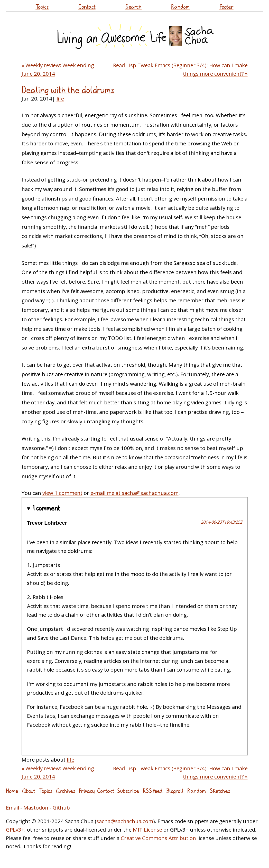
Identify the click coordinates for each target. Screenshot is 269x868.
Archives (66, 791)
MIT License (147, 830)
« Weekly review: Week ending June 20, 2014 (58, 69)
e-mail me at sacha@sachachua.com (134, 493)
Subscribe (128, 791)
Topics (42, 7)
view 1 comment (62, 493)
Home (12, 791)
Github (61, 807)
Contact (87, 7)
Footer (226, 7)
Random (180, 7)
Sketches (220, 791)
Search (133, 7)
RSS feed (153, 791)
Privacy (87, 791)
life (60, 98)
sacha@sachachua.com (125, 821)
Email (12, 807)
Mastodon (36, 807)
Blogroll (175, 791)
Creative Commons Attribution (158, 838)
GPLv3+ (15, 830)
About (29, 791)
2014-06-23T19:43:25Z (221, 522)
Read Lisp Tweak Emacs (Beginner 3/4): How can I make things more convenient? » (180, 69)
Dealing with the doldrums (68, 90)
